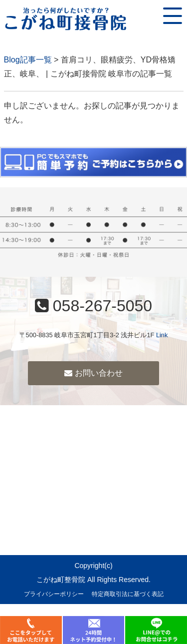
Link (162, 335)
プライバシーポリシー (54, 594)
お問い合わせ (93, 373)
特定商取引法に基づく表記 (128, 594)
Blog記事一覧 (28, 60)
